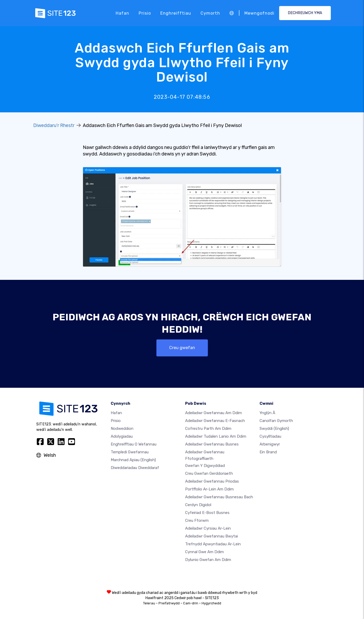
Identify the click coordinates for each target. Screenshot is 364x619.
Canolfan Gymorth (276, 421)
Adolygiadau (122, 436)
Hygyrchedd (211, 603)
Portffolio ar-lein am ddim (209, 489)
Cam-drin (191, 603)
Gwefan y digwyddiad (205, 466)
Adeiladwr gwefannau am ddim (213, 413)
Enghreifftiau (176, 13)
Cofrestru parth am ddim (208, 429)
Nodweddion (122, 429)
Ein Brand (268, 452)
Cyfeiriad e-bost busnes (207, 513)
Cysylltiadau (270, 436)
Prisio (145, 13)
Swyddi (274, 429)
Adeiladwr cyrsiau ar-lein (208, 528)
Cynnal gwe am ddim (204, 552)
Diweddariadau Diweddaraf (135, 468)
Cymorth (210, 13)
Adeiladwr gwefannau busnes (212, 444)
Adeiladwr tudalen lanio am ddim (216, 436)
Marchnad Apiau (133, 460)
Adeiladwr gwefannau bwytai (212, 536)
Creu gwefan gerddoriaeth (209, 473)
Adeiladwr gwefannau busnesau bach (219, 497)
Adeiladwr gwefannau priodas (212, 481)
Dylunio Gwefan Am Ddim (208, 560)
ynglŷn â (267, 413)
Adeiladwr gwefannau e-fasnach (215, 421)
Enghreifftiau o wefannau (134, 444)
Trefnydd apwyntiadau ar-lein (213, 544)
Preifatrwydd (169, 603)
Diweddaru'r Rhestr (54, 125)
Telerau (149, 603)
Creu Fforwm (197, 520)
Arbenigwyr (270, 444)
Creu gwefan (182, 348)
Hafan (122, 13)
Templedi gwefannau (130, 452)
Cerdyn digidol (198, 505)
